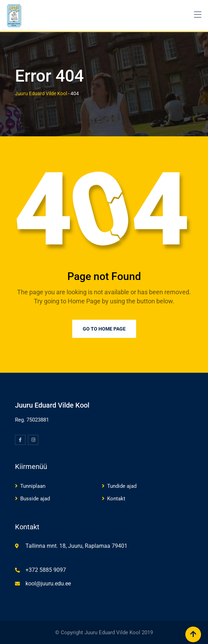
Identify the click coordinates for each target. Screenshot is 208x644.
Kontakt (116, 499)
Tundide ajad (122, 486)
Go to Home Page (104, 329)
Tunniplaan (33, 486)
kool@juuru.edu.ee (48, 584)
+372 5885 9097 (46, 570)
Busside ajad (35, 499)
